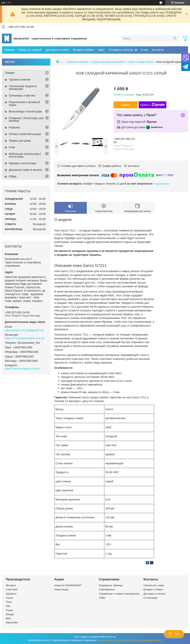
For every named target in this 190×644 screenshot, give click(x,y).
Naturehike (12, 623)
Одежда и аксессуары (23, 163)
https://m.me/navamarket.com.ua (25, 338)
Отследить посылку (121, 50)
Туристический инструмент (109, 62)
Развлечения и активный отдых (24, 103)
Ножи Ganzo (146, 62)
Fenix (9, 602)
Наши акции (61, 589)
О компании (150, 598)
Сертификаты (107, 589)
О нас (144, 50)
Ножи (132, 62)
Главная (9, 50)
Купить (126, 105)
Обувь (13, 176)
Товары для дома (20, 141)
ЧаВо (101, 50)
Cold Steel (12, 589)
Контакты (158, 50)
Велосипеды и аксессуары (25, 111)
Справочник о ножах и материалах (119, 594)
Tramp (9, 610)
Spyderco (11, 594)
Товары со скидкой (30, 50)
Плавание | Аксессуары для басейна (26, 119)
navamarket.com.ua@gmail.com (24, 330)
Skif (8, 606)
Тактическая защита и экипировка (23, 88)
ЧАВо (102, 598)
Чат (174, 634)
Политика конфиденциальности (145, 640)
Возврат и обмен (83, 50)
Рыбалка (14, 127)
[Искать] (175, 39)
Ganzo (9, 598)
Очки (12, 147)
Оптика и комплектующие (25, 134)
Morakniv (11, 585)
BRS (8, 618)
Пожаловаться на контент (112, 640)
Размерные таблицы (111, 585)
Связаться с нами (154, 585)
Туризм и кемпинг (78, 62)
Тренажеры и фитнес (22, 96)
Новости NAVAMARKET (68, 585)
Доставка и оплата (57, 50)
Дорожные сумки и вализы (25, 170)
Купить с (152, 105)
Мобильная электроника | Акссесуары (25, 155)
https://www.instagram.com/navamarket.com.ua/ (24, 369)
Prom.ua (112, 637)
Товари (10, 73)
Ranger (10, 614)
